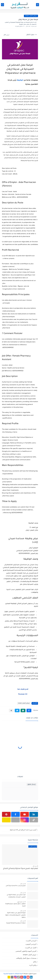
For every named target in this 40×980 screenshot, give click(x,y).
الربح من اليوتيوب (31, 944)
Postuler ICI (23, 694)
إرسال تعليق (31, 784)
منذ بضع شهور (21, 902)
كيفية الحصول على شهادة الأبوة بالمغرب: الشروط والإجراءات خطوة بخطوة (15, 915)
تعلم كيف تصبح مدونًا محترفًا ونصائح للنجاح (21, 869)
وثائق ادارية (33, 965)
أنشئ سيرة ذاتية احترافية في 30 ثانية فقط (23, 830)
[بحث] (2, 5)
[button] (29, 710)
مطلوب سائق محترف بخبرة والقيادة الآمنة (15, 905)
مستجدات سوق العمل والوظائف (26, 958)
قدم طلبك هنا (23, 689)
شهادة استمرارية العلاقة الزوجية (16, 923)
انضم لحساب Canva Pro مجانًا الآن (16, 886)
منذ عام (35, 866)
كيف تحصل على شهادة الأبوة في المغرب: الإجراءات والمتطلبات (16, 896)
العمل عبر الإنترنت (31, 948)
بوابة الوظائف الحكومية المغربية (13, 974)
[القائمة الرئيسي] (38, 5)
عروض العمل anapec (24, 703)
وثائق (35, 962)
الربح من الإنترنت (31, 941)
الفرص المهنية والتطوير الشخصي (26, 951)
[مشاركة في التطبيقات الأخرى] (11, 710)
